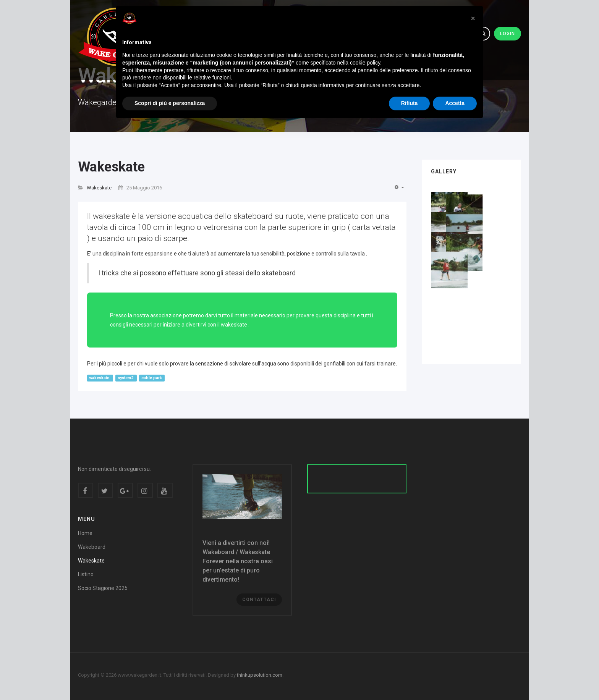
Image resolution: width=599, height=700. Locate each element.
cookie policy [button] (365, 63)
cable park (152, 378)
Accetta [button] (455, 103)
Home (85, 533)
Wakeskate (111, 167)
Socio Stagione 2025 (103, 588)
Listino (86, 574)
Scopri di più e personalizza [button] (170, 103)
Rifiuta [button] (410, 103)
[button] (473, 18)
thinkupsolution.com (260, 675)
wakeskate (100, 378)
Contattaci (259, 600)
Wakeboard (92, 547)
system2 (126, 378)
